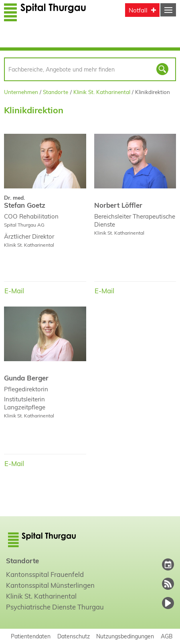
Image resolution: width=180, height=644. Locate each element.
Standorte (56, 92)
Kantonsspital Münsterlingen (50, 585)
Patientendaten (31, 636)
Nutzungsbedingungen (125, 636)
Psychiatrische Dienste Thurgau (55, 607)
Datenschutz (74, 636)
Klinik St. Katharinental (102, 92)
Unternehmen (21, 92)
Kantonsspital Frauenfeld (45, 574)
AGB (167, 636)
